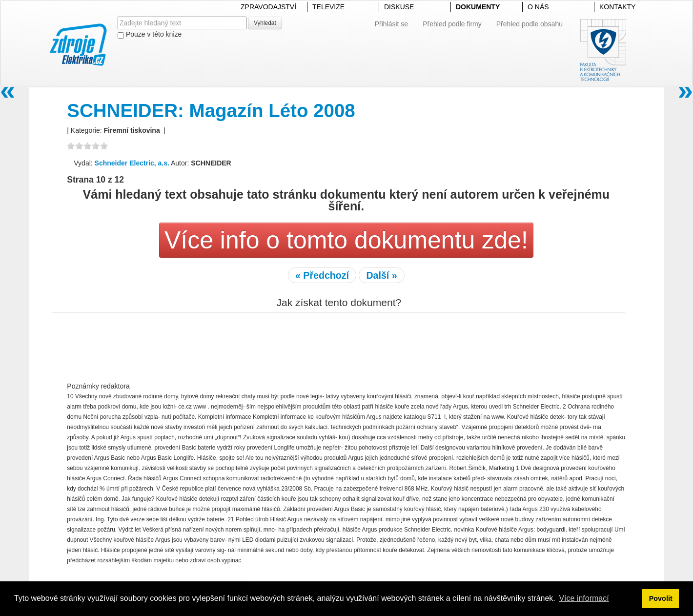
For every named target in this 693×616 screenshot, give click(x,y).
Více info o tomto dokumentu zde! (346, 240)
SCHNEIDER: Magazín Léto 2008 (211, 111)
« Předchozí (322, 275)
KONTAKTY (617, 7)
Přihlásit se (391, 24)
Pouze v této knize (150, 34)
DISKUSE (399, 7)
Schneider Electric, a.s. (132, 163)
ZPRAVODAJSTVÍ (268, 7)
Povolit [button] (661, 598)
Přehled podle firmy (452, 24)
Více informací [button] (584, 598)
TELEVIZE (328, 7)
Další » (381, 275)
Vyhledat (265, 23)
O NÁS (538, 7)
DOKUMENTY (478, 7)
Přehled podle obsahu (530, 24)
